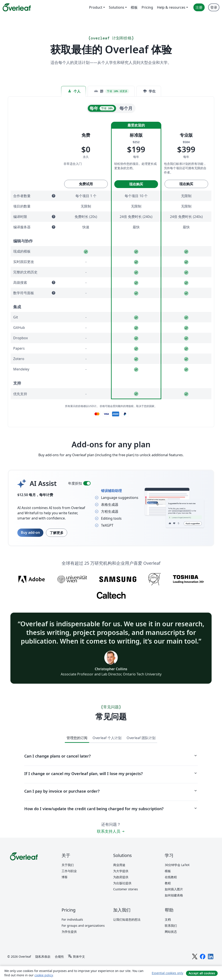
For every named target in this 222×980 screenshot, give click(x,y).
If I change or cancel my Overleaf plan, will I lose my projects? (111, 774)
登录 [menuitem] (214, 7)
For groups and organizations (83, 926)
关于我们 (68, 865)
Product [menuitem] (96, 7)
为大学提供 (121, 871)
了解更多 (57, 533)
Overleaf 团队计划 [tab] (141, 738)
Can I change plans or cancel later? (111, 756)
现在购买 (136, 184)
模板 (168, 871)
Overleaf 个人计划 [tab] (107, 738)
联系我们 (171, 926)
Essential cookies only (167, 973)
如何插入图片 (174, 889)
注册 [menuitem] (199, 7)
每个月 (126, 108)
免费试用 (86, 184)
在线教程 (171, 877)
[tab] (111, 91)
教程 (168, 883)
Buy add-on (30, 532)
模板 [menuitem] (134, 7)
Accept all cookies (202, 973)
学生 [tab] (149, 91)
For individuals (72, 919)
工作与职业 (69, 871)
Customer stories (126, 889)
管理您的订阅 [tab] (77, 738)
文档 (168, 919)
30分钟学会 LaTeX (177, 865)
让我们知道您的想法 (127, 919)
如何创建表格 (174, 895)
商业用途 (119, 865)
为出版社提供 (122, 883)
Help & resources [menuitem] (171, 7)
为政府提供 (121, 877)
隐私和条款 (43, 956)
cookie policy (44, 975)
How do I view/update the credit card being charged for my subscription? (111, 809)
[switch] (87, 483)
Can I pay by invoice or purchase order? (111, 791)
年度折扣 (75, 483)
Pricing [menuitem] (147, 7)
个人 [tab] (74, 91)
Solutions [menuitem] (117, 7)
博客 (65, 877)
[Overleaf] (17, 7)
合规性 (59, 956)
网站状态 (171, 932)
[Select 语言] (76, 957)
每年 (102, 108)
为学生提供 (69, 932)
